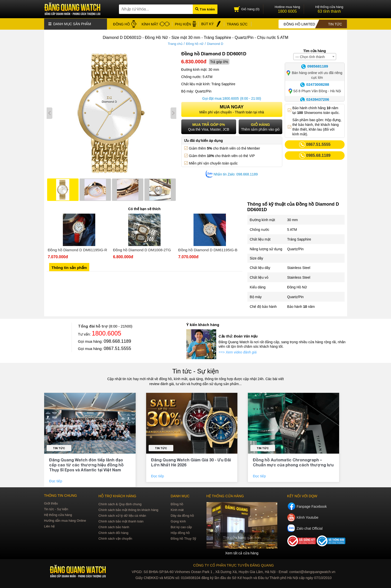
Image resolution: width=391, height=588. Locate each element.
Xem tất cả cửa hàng (242, 553)
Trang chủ (175, 43)
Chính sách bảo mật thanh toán (121, 521)
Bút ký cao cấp (181, 527)
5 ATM (292, 229)
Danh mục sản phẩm (70, 24)
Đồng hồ (177, 504)
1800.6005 (231, 98)
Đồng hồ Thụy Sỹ (183, 538)
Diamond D (215, 43)
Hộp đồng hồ (180, 533)
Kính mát (177, 510)
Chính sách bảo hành (114, 527)
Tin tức (59, 448)
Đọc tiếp (56, 481)
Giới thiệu (51, 503)
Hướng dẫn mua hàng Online (65, 520)
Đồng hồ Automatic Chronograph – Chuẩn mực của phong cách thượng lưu (293, 462)
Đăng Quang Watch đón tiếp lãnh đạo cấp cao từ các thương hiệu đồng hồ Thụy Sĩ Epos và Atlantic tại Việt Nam (86, 464)
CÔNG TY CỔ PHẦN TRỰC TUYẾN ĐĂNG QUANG (234, 565)
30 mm (293, 220)
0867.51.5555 (117, 348)
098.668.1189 (117, 341)
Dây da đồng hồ (182, 515)
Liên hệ (49, 526)
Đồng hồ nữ (195, 43)
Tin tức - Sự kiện (195, 371)
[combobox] (315, 56)
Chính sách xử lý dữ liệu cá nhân (122, 515)
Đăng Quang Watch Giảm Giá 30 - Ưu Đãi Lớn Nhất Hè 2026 (191, 462)
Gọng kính (178, 521)
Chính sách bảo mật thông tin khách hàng (128, 510)
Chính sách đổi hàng (113, 533)
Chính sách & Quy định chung (120, 504)
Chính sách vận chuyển (115, 538)
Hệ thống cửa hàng (58, 515)
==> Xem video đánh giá (238, 352)
